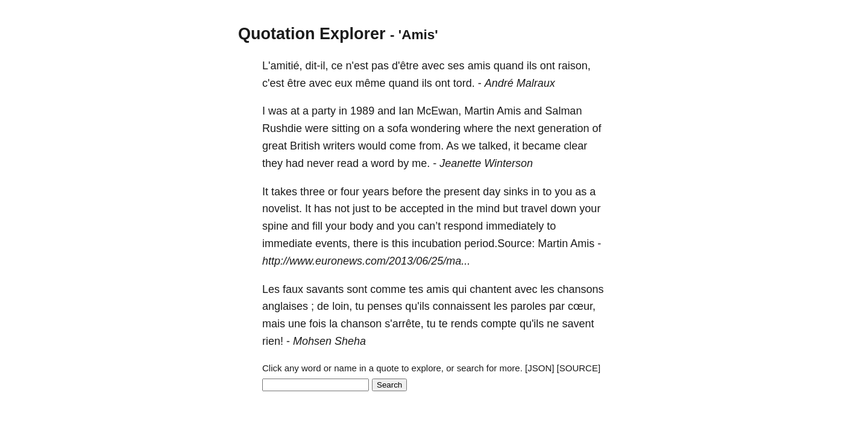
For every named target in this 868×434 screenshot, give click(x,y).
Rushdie (282, 128)
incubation (436, 244)
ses (456, 66)
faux (293, 289)
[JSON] (539, 368)
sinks (516, 192)
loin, (342, 306)
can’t (429, 226)
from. (431, 146)
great (275, 146)
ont (548, 66)
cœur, (582, 306)
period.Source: (499, 244)
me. (421, 163)
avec (433, 66)
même (371, 83)
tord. (464, 83)
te (443, 324)
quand (509, 66)
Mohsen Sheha (329, 341)
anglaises (285, 306)
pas (380, 66)
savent (578, 324)
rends (464, 324)
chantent (490, 289)
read (348, 163)
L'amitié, (282, 66)
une (297, 324)
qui (459, 289)
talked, (495, 146)
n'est (357, 66)
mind (488, 209)
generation (563, 128)
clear (575, 146)
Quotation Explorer (312, 34)
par (557, 306)
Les (271, 289)
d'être (405, 66)
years (376, 192)
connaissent (462, 306)
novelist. (282, 209)
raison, (574, 66)
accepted (422, 209)
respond (463, 226)
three (313, 192)
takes (284, 192)
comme (388, 289)
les (547, 289)
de (323, 306)
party (324, 111)
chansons (581, 289)
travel (534, 209)
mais (274, 324)
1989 (362, 111)
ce (337, 66)
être (296, 83)
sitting (346, 128)
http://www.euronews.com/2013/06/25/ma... (366, 261)
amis (479, 66)
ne (553, 324)
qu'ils (417, 306)
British (305, 146)
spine (275, 226)
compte (499, 324)
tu (360, 306)
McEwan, (439, 111)
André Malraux (520, 83)
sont (357, 289)
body (361, 226)
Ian (406, 111)
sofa (397, 128)
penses (385, 306)
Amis (509, 111)
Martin (479, 111)
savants (325, 289)
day (492, 192)
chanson (361, 324)
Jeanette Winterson (486, 163)
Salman (563, 111)
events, (333, 244)
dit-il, (316, 66)
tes (416, 289)
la (333, 324)
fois (318, 324)
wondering (436, 128)
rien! (273, 341)
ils (532, 66)
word (382, 163)
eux (344, 83)
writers (339, 146)
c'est (273, 83)
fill (317, 226)
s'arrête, (404, 324)
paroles (528, 306)
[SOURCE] (579, 368)
